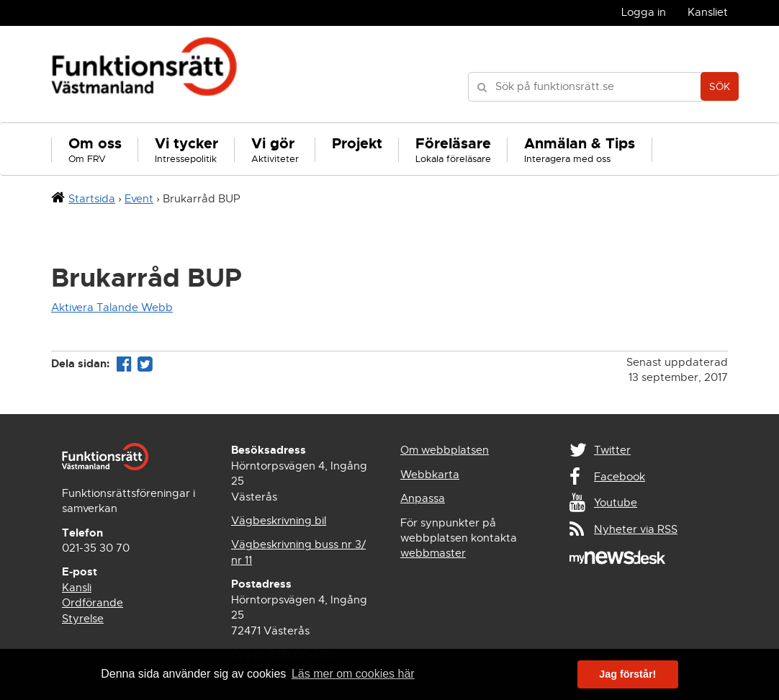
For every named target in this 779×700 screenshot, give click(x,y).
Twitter (612, 450)
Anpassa (423, 498)
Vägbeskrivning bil (279, 521)
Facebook (620, 477)
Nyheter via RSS (636, 529)
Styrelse (83, 619)
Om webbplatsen (445, 450)
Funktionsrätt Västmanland (144, 74)
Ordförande (93, 603)
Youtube (616, 503)
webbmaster (433, 553)
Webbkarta (430, 475)
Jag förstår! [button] (627, 674)
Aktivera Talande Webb (112, 308)
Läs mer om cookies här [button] (353, 674)
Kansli (77, 588)
